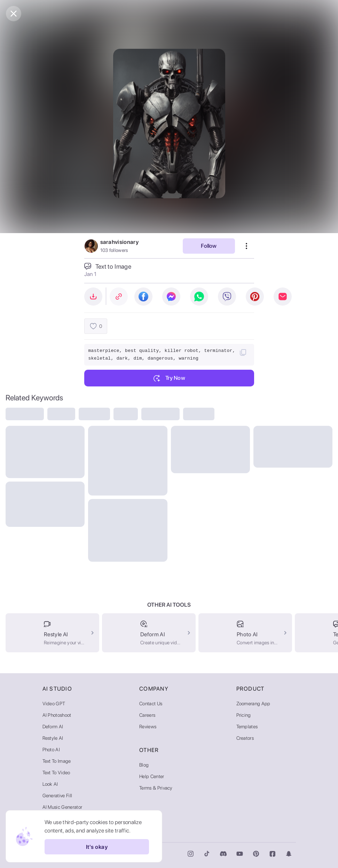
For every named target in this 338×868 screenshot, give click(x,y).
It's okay (97, 847)
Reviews (148, 727)
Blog (144, 765)
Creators (245, 738)
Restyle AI (53, 738)
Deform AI (53, 727)
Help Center (152, 776)
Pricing (244, 715)
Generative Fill (57, 796)
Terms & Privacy (156, 788)
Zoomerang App (253, 704)
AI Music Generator (62, 807)
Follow (209, 246)
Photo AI (51, 750)
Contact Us (151, 704)
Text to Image (57, 761)
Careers (147, 715)
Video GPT (54, 704)
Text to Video (56, 773)
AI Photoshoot (57, 715)
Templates (247, 727)
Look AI (50, 784)
